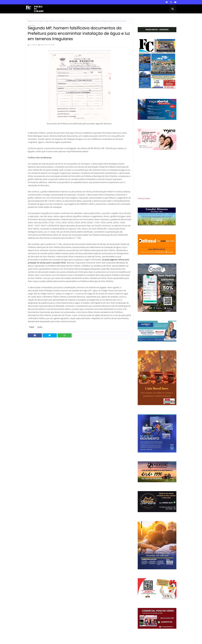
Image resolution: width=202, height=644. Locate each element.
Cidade (41, 21)
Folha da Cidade (144, 198)
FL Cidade (33, 45)
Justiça (40, 327)
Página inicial (32, 21)
